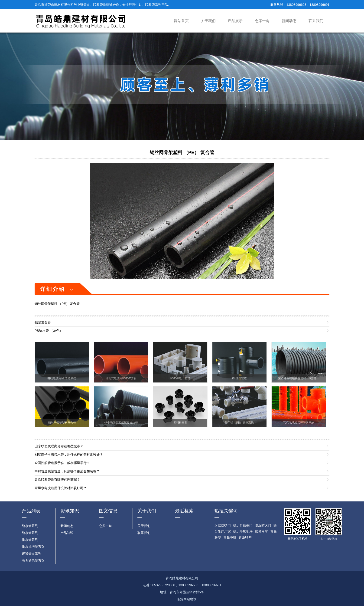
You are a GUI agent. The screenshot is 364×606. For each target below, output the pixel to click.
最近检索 (184, 511)
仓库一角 (262, 21)
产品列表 (31, 511)
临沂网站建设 (187, 599)
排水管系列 (30, 540)
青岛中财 (230, 537)
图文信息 (108, 511)
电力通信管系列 (33, 561)
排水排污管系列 (33, 547)
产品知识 (67, 533)
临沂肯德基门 (243, 525)
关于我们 (208, 21)
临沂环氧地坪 (243, 531)
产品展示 (235, 21)
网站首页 (181, 21)
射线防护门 (223, 525)
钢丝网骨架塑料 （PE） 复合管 (182, 152)
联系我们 (316, 21)
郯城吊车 (261, 531)
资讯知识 (70, 511)
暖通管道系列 (32, 554)
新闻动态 (289, 21)
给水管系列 (30, 526)
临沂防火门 (263, 525)
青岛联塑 (245, 537)
